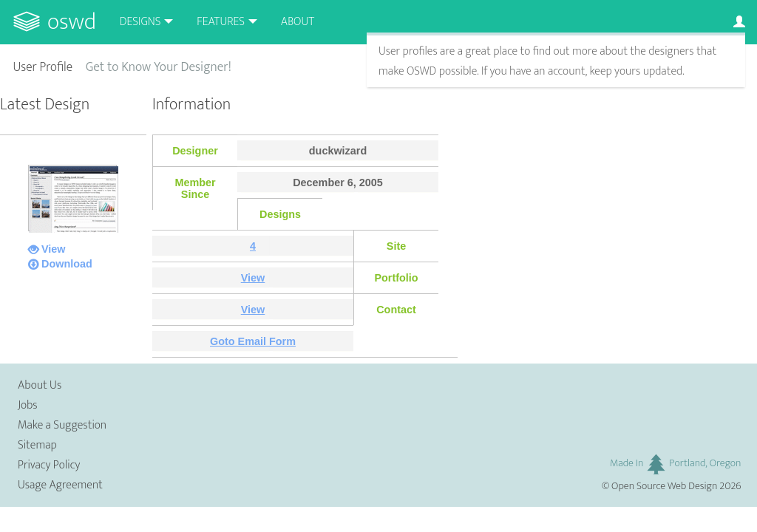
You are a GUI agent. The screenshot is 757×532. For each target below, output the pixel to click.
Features (221, 22)
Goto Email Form (253, 341)
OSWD (72, 22)
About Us (40, 385)
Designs (140, 22)
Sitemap (37, 445)
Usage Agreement (60, 485)
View (54, 249)
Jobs (28, 405)
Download (67, 264)
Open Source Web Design (664, 486)
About (298, 22)
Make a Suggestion (62, 425)
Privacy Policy (49, 465)
